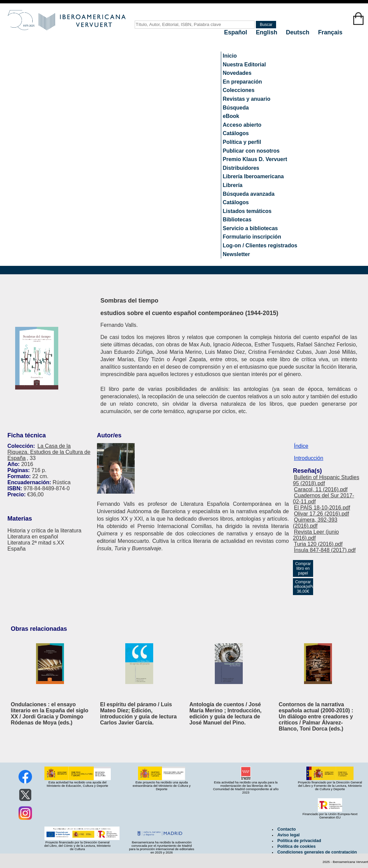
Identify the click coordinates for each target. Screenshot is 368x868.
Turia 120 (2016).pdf (318, 544)
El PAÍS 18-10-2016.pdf (322, 508)
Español (237, 32)
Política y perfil (242, 142)
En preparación (242, 82)
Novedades (237, 73)
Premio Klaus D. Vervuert (255, 159)
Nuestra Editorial (244, 65)
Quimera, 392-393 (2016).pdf (315, 523)
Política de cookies (297, 846)
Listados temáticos (247, 211)
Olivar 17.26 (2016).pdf (322, 514)
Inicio (230, 56)
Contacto (287, 829)
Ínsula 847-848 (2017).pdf (325, 550)
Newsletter (237, 254)
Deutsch (298, 32)
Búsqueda (236, 108)
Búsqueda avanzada (249, 194)
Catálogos (236, 133)
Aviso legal (289, 835)
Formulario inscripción (252, 237)
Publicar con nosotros (251, 151)
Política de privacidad (299, 841)
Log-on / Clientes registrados (260, 245)
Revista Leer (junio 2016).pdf (316, 535)
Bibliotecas (237, 220)
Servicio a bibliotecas (250, 228)
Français (330, 32)
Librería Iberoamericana (253, 176)
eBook (231, 116)
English (267, 32)
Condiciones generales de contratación (317, 852)
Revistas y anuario (247, 99)
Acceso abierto (242, 125)
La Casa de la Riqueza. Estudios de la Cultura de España (49, 452)
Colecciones (239, 90)
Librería (233, 185)
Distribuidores (241, 168)
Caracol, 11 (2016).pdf (321, 489)
